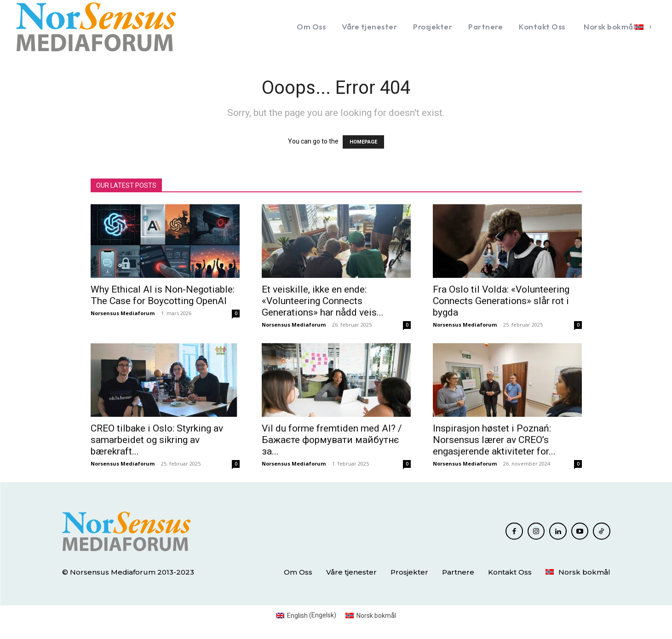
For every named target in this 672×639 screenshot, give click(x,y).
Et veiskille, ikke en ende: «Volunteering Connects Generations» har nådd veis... (323, 301)
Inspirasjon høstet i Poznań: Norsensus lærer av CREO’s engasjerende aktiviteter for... (494, 440)
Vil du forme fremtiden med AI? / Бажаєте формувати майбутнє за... (332, 440)
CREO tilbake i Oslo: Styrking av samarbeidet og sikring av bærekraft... (157, 440)
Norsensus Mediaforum (123, 313)
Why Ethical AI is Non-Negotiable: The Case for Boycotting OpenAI (163, 295)
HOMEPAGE (363, 142)
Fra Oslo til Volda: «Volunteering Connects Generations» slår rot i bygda (501, 301)
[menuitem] (617, 27)
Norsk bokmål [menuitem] (376, 616)
